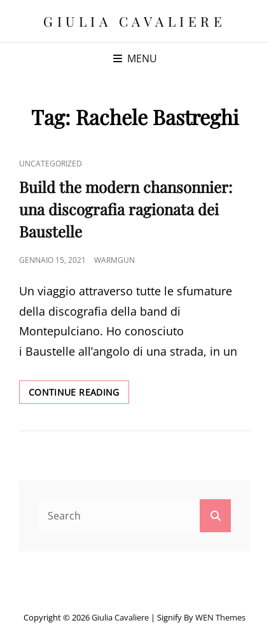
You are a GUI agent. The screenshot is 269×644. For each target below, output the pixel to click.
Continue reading (79, 394)
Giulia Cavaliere (134, 21)
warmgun (114, 260)
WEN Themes (220, 617)
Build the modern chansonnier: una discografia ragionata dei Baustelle (126, 209)
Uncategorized (51, 164)
